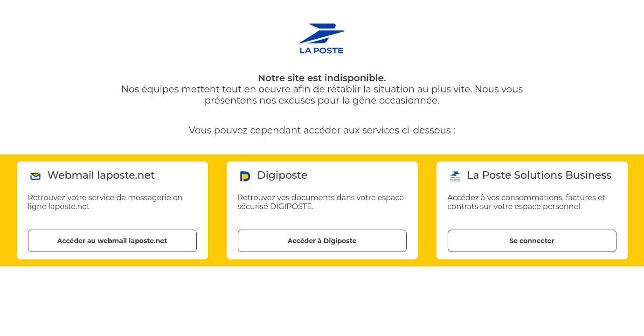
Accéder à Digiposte (322, 241)
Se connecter (532, 241)
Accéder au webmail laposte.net (112, 241)
